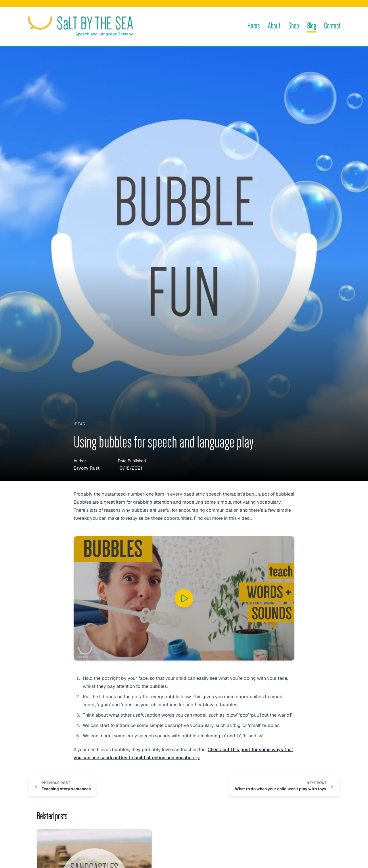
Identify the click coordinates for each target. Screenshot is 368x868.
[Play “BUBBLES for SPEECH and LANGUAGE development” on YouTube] (184, 598)
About (274, 26)
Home (254, 26)
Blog (312, 26)
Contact (332, 26)
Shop (294, 26)
